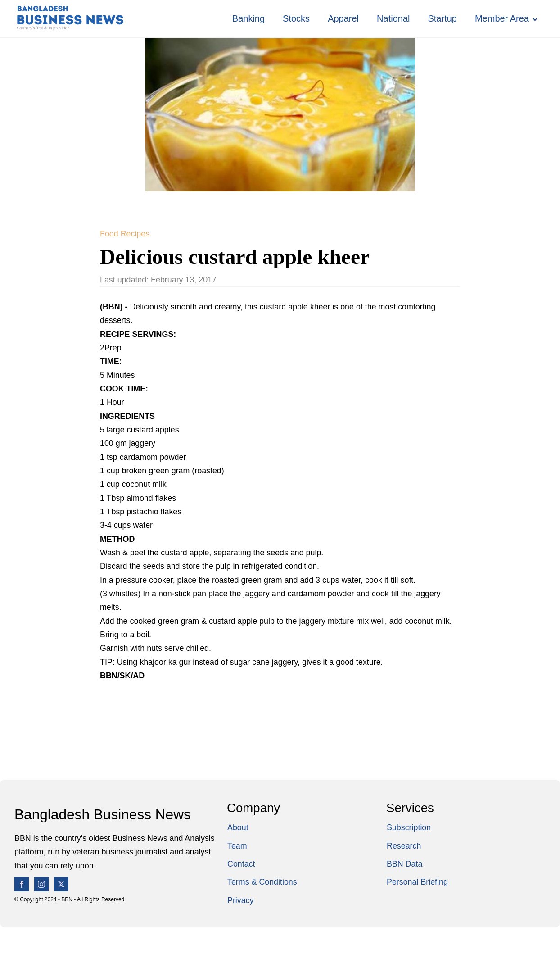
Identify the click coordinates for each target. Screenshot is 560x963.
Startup (442, 18)
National (393, 18)
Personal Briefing (417, 882)
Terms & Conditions (262, 882)
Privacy (241, 900)
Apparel (343, 18)
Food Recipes (125, 234)
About (238, 827)
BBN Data (404, 864)
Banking (248, 18)
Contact (241, 864)
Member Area (502, 18)
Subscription (409, 827)
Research (404, 846)
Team (237, 846)
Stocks (296, 18)
